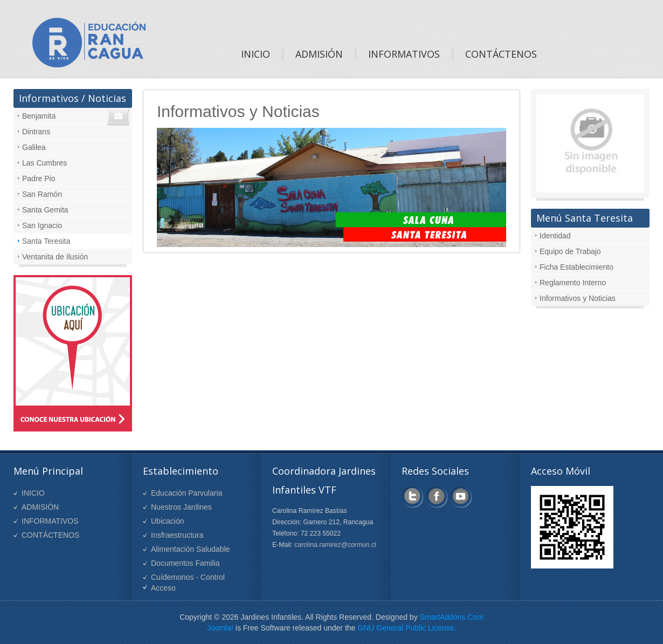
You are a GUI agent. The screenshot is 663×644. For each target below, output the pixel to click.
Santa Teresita (46, 241)
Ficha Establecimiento (576, 267)
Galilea (34, 147)
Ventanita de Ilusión (55, 257)
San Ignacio (42, 225)
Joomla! (220, 628)
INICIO (33, 493)
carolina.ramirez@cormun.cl (335, 545)
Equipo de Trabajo (570, 251)
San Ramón (42, 194)
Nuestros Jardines (181, 507)
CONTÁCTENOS (50, 535)
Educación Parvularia (187, 493)
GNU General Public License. (407, 628)
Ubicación (167, 521)
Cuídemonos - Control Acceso (188, 583)
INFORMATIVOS (50, 521)
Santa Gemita (45, 210)
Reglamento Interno (573, 283)
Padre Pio (39, 179)
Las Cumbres (44, 163)
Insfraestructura (177, 535)
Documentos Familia (185, 563)
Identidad (555, 236)
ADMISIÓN (40, 507)
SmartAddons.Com (452, 617)
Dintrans (36, 132)
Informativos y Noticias (578, 298)
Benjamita (39, 116)
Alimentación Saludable (190, 549)
